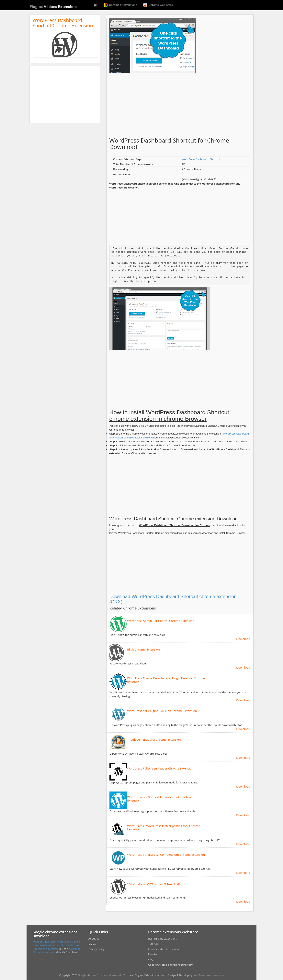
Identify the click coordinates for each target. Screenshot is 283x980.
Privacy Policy (96, 949)
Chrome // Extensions (120, 5)
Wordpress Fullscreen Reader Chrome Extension (160, 768)
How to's (153, 954)
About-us (94, 939)
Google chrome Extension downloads (100, 975)
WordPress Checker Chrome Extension (154, 883)
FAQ (151, 959)
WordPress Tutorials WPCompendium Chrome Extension (166, 855)
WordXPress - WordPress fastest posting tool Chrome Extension (164, 828)
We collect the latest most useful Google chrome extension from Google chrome (56, 943)
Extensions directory (45, 949)
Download (243, 639)
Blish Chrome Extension (143, 649)
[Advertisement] (65, 94)
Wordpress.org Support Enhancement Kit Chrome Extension (161, 799)
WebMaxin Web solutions (209, 975)
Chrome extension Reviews (164, 949)
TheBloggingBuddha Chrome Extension (154, 740)
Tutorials (153, 944)
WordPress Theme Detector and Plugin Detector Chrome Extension (166, 680)
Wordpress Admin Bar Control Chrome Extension (161, 621)
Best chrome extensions (162, 939)
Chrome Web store (158, 5)
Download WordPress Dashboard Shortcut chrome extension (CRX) (173, 599)
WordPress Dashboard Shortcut (201, 159)
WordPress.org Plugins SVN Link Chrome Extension (162, 711)
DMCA (92, 944)
